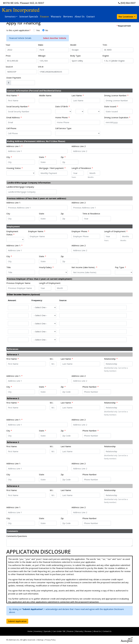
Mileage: (42, 56)
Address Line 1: (14, 146)
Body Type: (76, 56)
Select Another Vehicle (55, 38)
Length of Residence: (82, 168)
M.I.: (52, 359)
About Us (97, 631)
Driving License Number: (116, 95)
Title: (9, 267)
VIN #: (41, 67)
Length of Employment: (116, 231)
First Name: (13, 95)
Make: (41, 45)
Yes (38, 30)
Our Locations (126, 17)
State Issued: (111, 106)
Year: (8, 45)
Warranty (79, 631)
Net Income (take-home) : (84, 267)
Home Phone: (62, 117)
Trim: (105, 45)
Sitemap (40, 640)
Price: (8, 56)
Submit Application (17, 621)
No (47, 30)
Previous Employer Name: (19, 283)
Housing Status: (15, 168)
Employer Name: (37, 231)
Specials (47, 631)
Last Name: (78, 95)
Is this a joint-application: (18, 30)
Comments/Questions (17, 536)
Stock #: (9, 67)
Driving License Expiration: (117, 117)
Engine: (106, 56)
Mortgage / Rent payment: (52, 168)
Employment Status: (12, 233)
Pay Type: (120, 267)
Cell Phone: (11, 128)
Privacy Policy (50, 640)
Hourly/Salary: (46, 267)
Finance (70, 631)
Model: (73, 45)
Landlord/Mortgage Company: (20, 187)
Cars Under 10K (59, 631)
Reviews (88, 631)
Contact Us (107, 631)
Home (30, 631)
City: (9, 157)
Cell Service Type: (63, 128)
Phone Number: (90, 387)
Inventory (38, 631)
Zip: (63, 157)
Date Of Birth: (63, 106)
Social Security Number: (18, 106)
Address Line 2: (79, 146)
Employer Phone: (80, 231)
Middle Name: (45, 95)
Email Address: (14, 117)
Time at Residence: (91, 214)
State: (42, 157)
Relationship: (111, 359)
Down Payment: (14, 78)
